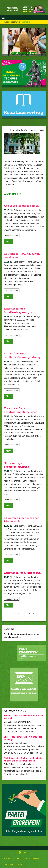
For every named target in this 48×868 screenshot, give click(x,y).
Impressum (34, 859)
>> (34, 614)
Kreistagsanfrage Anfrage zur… (23, 573)
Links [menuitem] (25, 853)
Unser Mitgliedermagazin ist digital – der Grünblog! (23, 738)
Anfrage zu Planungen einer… (22, 206)
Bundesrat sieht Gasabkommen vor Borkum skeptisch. (24, 717)
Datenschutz (10, 865)
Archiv (20, 865)
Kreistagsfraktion (12, 236)
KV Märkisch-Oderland (11, 22)
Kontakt (8, 859)
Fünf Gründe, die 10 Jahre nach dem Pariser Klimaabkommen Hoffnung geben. (24, 759)
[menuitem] (8, 859)
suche (25, 859)
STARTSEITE (26, 22)
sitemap (17, 859)
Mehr (8, 242)
